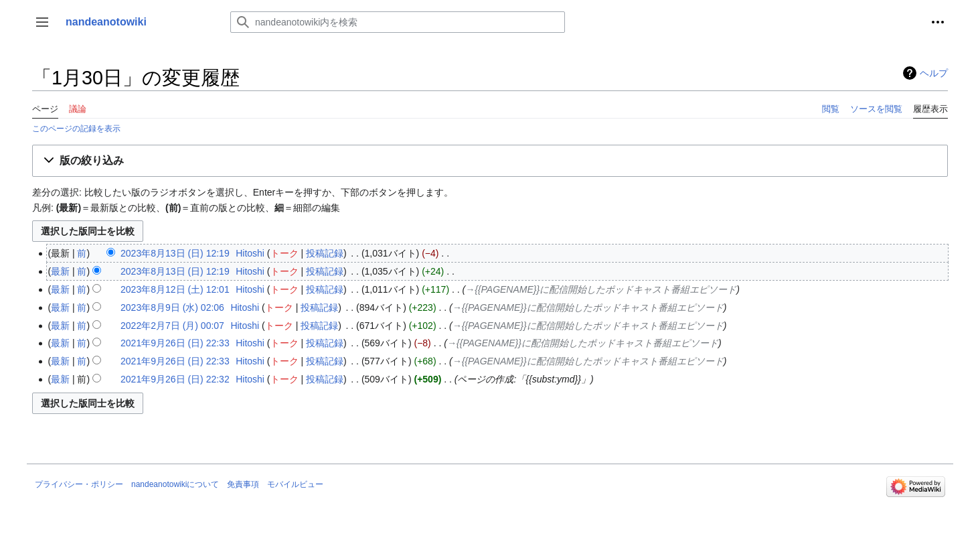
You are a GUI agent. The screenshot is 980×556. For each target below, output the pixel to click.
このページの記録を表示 (76, 128)
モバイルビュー (295, 484)
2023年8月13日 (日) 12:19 (175, 253)
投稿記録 (325, 253)
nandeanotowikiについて (175, 484)
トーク (284, 253)
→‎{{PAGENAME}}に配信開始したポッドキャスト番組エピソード (601, 289)
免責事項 (243, 484)
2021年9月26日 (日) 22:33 (175, 343)
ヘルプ (934, 73)
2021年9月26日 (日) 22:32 (175, 379)
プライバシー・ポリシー (79, 484)
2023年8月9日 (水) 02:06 (172, 307)
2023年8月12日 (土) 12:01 (175, 289)
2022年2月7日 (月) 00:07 (172, 326)
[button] (42, 22)
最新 (60, 271)
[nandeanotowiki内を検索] (398, 22)
